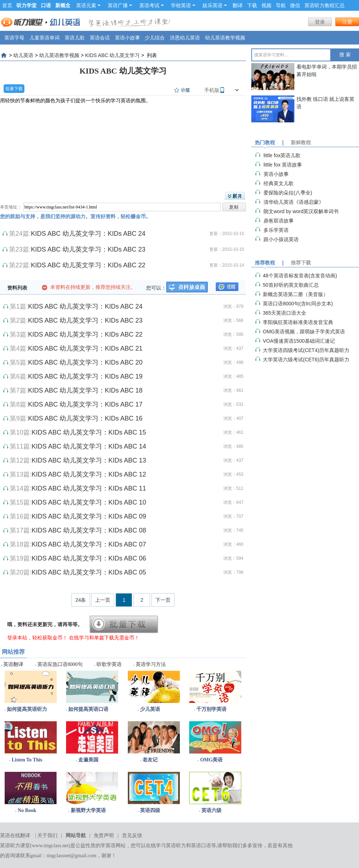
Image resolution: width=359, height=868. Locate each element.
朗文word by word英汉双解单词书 (301, 211)
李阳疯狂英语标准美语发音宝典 (298, 322)
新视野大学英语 (88, 810)
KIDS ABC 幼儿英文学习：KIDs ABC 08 (89, 530)
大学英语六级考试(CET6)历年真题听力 (306, 360)
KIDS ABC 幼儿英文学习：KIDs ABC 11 (89, 488)
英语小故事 (127, 38)
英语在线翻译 (15, 836)
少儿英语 (150, 709)
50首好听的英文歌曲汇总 (291, 285)
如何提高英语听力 (27, 709)
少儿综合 (155, 38)
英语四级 (150, 810)
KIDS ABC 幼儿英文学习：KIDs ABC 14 (89, 446)
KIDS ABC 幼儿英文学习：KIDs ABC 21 (85, 348)
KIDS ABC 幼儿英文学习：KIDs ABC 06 (89, 558)
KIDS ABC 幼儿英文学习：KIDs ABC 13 (89, 460)
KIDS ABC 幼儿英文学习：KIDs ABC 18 (85, 390)
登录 (320, 22)
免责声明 (104, 836)
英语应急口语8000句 (60, 664)
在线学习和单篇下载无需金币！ (104, 638)
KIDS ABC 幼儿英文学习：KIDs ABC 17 (85, 404)
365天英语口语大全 (285, 313)
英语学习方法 (151, 664)
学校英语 (183, 5)
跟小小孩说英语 (281, 239)
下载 (252, 5)
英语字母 (14, 38)
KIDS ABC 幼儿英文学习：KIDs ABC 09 (89, 516)
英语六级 (211, 810)
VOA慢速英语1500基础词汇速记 (299, 341)
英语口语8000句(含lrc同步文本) (298, 304)
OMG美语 (211, 760)
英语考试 (151, 5)
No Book (27, 810)
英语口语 (201, 846)
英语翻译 (13, 664)
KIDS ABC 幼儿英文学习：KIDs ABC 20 (85, 362)
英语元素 (88, 5)
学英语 (108, 846)
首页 (7, 5)
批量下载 (14, 89)
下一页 (163, 600)
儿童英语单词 (45, 38)
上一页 (103, 600)
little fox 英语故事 (283, 165)
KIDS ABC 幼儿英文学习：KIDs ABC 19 (85, 376)
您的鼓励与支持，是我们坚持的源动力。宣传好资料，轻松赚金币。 (75, 216)
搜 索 (345, 55)
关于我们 (47, 836)
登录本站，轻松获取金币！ (37, 638)
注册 (347, 22)
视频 (266, 5)
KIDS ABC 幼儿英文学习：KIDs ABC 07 (89, 544)
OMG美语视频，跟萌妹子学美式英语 (304, 332)
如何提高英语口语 (88, 709)
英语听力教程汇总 (325, 5)
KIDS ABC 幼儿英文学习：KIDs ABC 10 (89, 502)
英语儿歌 (75, 38)
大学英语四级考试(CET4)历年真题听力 (306, 350)
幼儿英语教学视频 (225, 38)
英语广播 (120, 5)
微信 (295, 5)
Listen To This (27, 760)
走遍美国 (88, 760)
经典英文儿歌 (279, 183)
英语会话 (100, 38)
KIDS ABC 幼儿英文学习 (112, 55)
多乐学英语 (276, 230)
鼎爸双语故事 (279, 221)
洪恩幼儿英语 (185, 38)
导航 (281, 5)
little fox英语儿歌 (282, 155)
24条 (81, 600)
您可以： (156, 288)
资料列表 (17, 288)
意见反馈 (132, 836)
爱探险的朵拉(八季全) (288, 193)
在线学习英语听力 (166, 846)
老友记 (150, 760)
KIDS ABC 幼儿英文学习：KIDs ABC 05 (89, 572)
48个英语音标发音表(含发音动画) (300, 276)
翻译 (238, 5)
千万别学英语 (211, 709)
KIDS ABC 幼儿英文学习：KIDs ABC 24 (88, 234)
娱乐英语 (215, 5)
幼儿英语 (23, 55)
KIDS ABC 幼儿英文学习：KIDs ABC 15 (89, 432)
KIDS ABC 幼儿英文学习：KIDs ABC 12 (89, 474)
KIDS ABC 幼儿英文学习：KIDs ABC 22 (88, 265)
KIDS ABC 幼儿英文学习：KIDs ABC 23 (88, 249)
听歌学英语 (109, 664)
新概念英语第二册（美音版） (295, 294)
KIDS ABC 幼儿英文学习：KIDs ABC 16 (85, 418)
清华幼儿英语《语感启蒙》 (294, 202)
